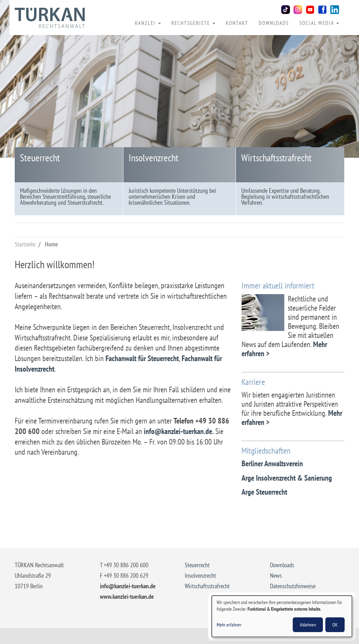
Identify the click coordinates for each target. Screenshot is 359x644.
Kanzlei (148, 23)
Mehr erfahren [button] (229, 625)
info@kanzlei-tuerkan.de (178, 431)
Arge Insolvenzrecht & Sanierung (287, 478)
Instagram (298, 10)
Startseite (25, 244)
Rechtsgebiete (193, 23)
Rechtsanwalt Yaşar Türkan (50, 18)
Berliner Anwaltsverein (272, 463)
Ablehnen (308, 625)
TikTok (286, 10)
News (276, 575)
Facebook (322, 10)
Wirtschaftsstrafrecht (276, 158)
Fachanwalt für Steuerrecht (142, 358)
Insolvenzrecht (154, 158)
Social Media (319, 23)
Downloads (274, 23)
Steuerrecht (40, 158)
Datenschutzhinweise (293, 586)
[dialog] (282, 616)
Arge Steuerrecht (264, 492)
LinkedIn (335, 10)
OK (335, 625)
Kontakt (237, 23)
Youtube (310, 10)
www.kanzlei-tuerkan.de (127, 596)
